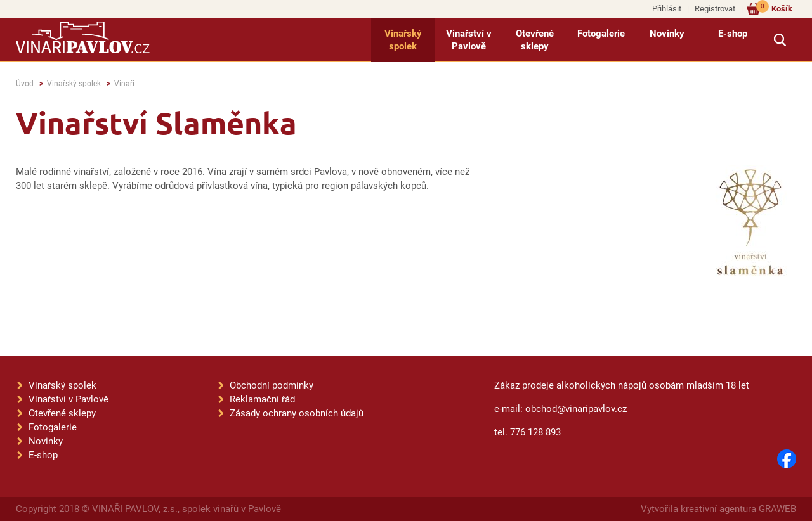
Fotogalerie (601, 34)
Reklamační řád (262, 399)
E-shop (733, 34)
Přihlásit (667, 9)
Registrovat (715, 9)
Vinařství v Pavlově (469, 40)
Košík (774, 8)
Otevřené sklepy (535, 40)
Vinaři (124, 84)
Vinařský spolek (403, 40)
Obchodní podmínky (272, 385)
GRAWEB (777, 509)
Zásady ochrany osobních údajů (297, 413)
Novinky (667, 34)
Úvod (25, 84)
